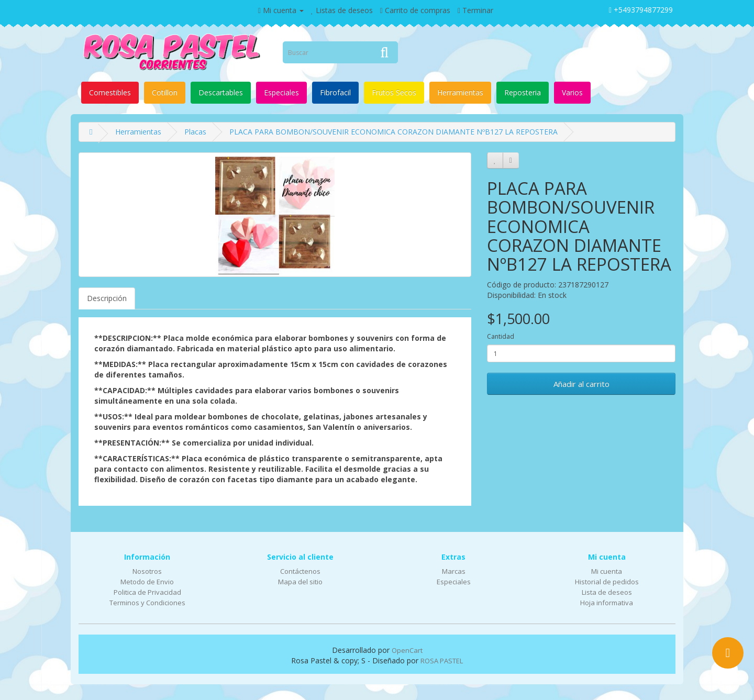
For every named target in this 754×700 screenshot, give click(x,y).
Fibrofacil (335, 92)
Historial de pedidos (607, 582)
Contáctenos (300, 571)
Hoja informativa (607, 603)
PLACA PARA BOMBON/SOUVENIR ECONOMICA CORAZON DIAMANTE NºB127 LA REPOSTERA (393, 132)
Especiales (281, 92)
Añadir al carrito (581, 384)
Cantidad (501, 336)
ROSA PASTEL (442, 661)
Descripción (107, 298)
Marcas (454, 571)
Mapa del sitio (300, 582)
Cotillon (165, 92)
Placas (195, 132)
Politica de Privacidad (147, 592)
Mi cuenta (607, 571)
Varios (572, 92)
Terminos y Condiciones (147, 603)
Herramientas (460, 92)
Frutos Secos (394, 92)
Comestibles (110, 92)
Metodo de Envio (147, 582)
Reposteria (523, 92)
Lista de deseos (607, 592)
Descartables (221, 92)
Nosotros (147, 571)
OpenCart (407, 650)
